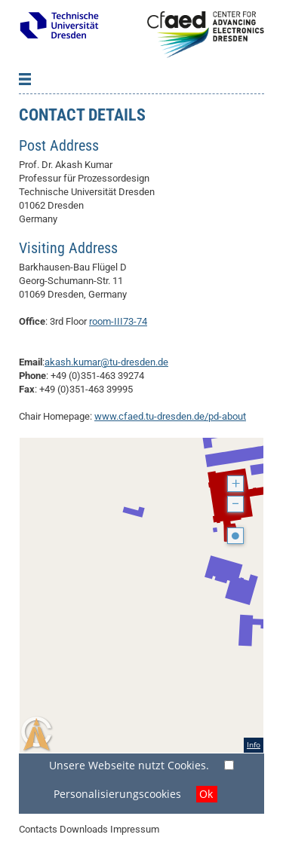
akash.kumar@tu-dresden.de (106, 362)
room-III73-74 (118, 321)
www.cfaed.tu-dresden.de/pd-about (170, 416)
